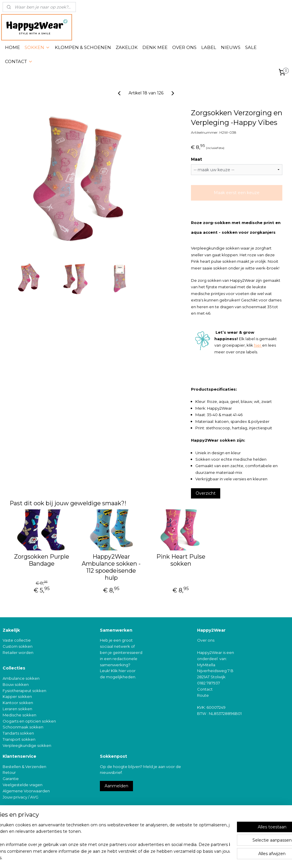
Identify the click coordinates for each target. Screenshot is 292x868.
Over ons (206, 640)
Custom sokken (18, 646)
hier (258, 345)
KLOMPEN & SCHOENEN (83, 47)
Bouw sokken (16, 684)
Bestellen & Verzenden (24, 767)
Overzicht (206, 493)
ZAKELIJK (127, 47)
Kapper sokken (17, 696)
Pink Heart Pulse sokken (181, 560)
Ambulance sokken (21, 678)
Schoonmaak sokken (23, 727)
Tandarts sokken (18, 733)
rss (134, 857)
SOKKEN (37, 47)
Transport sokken (19, 739)
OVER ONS (184, 47)
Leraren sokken (17, 709)
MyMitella (206, 665)
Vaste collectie (17, 640)
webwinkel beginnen (155, 857)
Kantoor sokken (18, 703)
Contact (205, 689)
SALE (251, 47)
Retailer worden (18, 652)
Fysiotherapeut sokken (24, 691)
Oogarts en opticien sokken (29, 721)
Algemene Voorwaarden (26, 791)
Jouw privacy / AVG (21, 797)
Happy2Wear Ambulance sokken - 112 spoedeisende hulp (111, 567)
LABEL (209, 47)
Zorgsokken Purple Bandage (42, 560)
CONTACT (19, 61)
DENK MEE (155, 47)
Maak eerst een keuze (237, 193)
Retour (9, 772)
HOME (12, 47)
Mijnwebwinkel (206, 857)
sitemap (123, 857)
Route (203, 695)
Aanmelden (116, 786)
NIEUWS (231, 47)
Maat (197, 159)
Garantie (11, 779)
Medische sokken (19, 715)
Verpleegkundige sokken (27, 745)
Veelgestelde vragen (23, 785)
